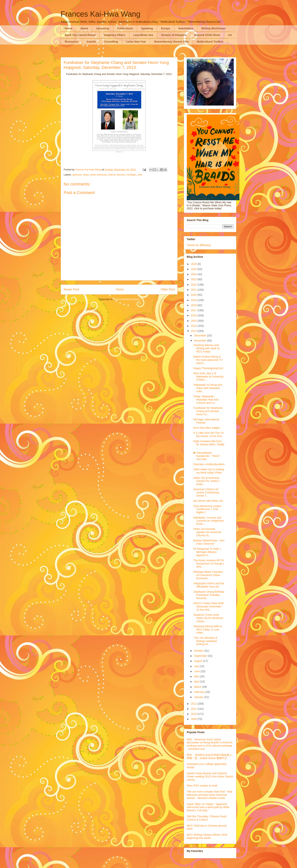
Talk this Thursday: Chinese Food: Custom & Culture (207, 818)
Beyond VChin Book (207, 35)
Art (230, 35)
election (121, 175)
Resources (72, 42)
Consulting (111, 42)
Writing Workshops (213, 28)
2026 (194, 264)
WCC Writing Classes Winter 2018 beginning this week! (207, 836)
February (200, 692)
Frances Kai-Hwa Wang (100, 14)
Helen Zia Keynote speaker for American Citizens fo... (207, 532)
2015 (194, 321)
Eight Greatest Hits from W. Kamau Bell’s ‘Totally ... (209, 444)
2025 (194, 269)
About (84, 28)
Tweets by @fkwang (199, 245)
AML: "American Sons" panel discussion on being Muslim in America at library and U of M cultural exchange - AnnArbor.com (209, 744)
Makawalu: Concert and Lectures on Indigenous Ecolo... (209, 521)
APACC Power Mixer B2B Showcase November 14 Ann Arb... (208, 606)
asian (86, 175)
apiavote (77, 175)
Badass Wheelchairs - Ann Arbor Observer (209, 542)
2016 (194, 315)
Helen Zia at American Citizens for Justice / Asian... (207, 481)
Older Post (168, 289)
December (200, 335)
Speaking (147, 28)
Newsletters (186, 28)
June (197, 671)
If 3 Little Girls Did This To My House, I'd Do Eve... (209, 434)
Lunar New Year (136, 42)
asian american (98, 175)
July (197, 666)
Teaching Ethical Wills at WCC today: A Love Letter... (208, 630)
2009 (194, 719)
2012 (194, 704)
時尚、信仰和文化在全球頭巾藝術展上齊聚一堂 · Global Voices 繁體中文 (209, 757)
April (197, 682)
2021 (194, 290)
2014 (194, 326)
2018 (194, 305)
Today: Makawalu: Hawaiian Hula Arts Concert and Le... (206, 400)
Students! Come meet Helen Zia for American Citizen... (208, 618)
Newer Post (71, 289)
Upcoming (102, 28)
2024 (194, 274)
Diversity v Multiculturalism (209, 464)
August (198, 661)
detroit (112, 175)
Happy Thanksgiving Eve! (208, 368)
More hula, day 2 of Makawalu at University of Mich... (208, 377)
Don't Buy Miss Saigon (207, 428)
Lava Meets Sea (143, 35)
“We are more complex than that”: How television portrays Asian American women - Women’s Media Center (209, 795)
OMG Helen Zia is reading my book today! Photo (209, 471)
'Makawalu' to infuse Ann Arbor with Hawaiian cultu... (208, 388)
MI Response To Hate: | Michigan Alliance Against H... (207, 552)
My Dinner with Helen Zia (208, 501)
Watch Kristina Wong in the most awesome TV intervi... (208, 360)
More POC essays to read (202, 786)
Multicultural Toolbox (210, 42)
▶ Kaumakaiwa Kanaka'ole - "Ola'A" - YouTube (208, 456)
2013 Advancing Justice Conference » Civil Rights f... (207, 509)
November (200, 341)
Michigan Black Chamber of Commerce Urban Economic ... (208, 575)
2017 (194, 310)
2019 (194, 300)
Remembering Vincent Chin (172, 42)
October (199, 651)
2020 (194, 295)
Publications (125, 28)
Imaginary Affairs (114, 35)
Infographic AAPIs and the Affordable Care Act (209, 585)
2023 (194, 279)
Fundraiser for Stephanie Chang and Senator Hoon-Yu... (208, 411)
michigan (131, 175)
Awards (91, 42)
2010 (194, 714)
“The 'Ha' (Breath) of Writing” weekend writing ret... (205, 641)
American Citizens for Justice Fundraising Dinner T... (206, 492)
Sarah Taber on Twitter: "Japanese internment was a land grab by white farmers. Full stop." (208, 807)
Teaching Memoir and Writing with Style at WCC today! (206, 348)
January (199, 697)
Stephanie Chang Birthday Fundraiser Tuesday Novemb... (209, 595)
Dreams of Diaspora (174, 35)
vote (140, 175)
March (198, 687)
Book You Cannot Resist (80, 35)
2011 (194, 709)
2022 (194, 285)
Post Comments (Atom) (127, 299)
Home (68, 28)
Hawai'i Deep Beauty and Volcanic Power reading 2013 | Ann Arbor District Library (210, 776)
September (201, 656)
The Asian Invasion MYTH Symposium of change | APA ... (209, 564)
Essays (166, 28)
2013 (194, 331)
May (197, 676)
